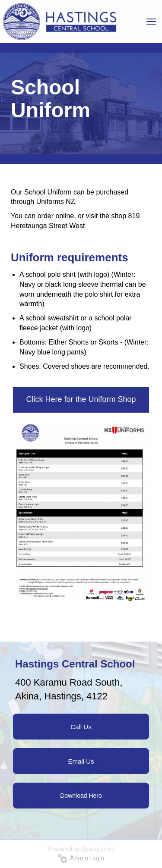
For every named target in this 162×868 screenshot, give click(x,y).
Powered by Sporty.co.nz (81, 849)
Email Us (81, 761)
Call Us (81, 727)
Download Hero (81, 796)
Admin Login (81, 858)
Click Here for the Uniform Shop (81, 399)
